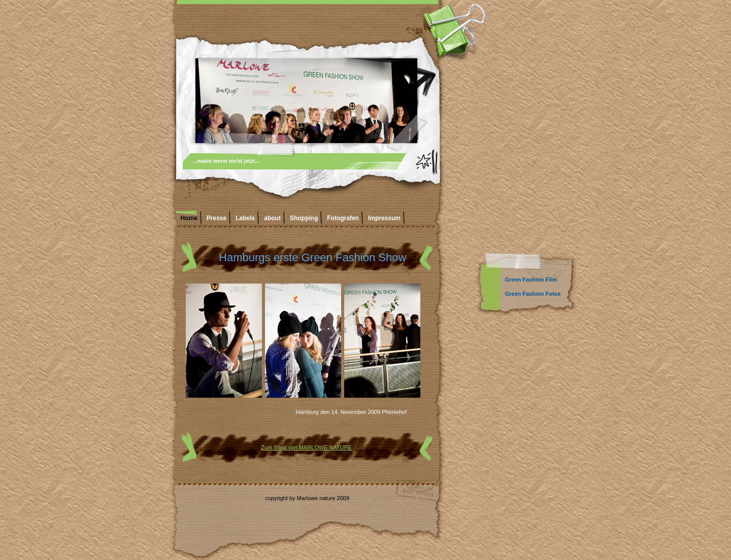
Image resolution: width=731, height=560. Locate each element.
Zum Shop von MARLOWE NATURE (306, 447)
